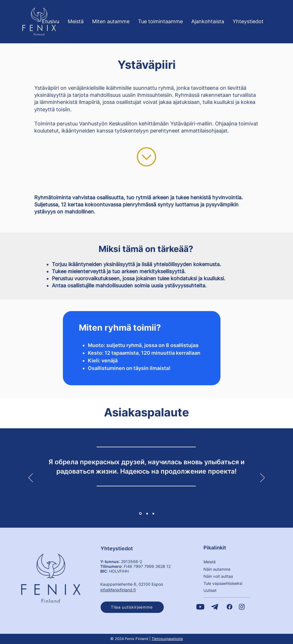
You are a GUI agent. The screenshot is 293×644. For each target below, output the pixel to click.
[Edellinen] (31, 478)
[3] (153, 514)
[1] (140, 514)
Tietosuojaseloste (167, 639)
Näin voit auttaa (218, 576)
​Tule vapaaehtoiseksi (223, 583)
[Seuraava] (262, 478)
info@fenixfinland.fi (118, 590)
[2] (147, 514)
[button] (132, 607)
